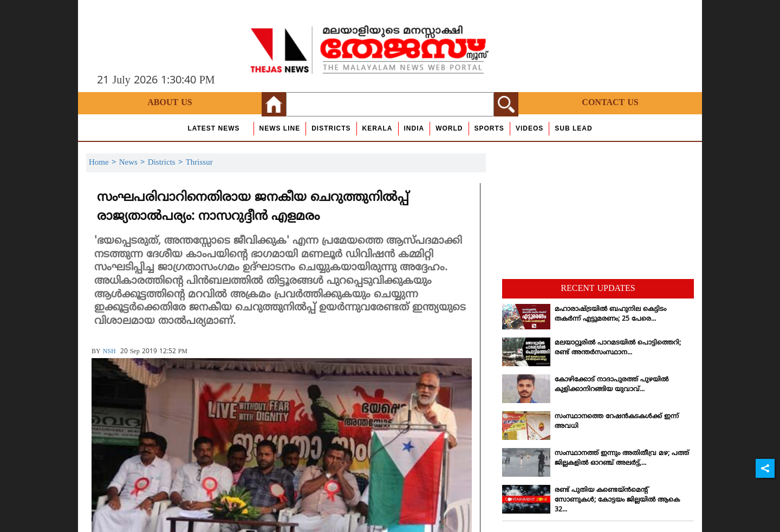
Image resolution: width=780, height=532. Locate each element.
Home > (104, 163)
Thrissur (199, 163)
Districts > (167, 163)
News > (134, 163)
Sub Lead (573, 128)
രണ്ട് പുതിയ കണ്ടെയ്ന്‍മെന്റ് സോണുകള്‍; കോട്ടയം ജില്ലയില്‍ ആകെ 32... (617, 500)
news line (280, 128)
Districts (331, 128)
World (449, 128)
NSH (109, 352)
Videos (529, 128)
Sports (489, 128)
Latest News (213, 128)
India (414, 128)
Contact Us (610, 103)
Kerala (378, 128)
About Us (170, 103)
